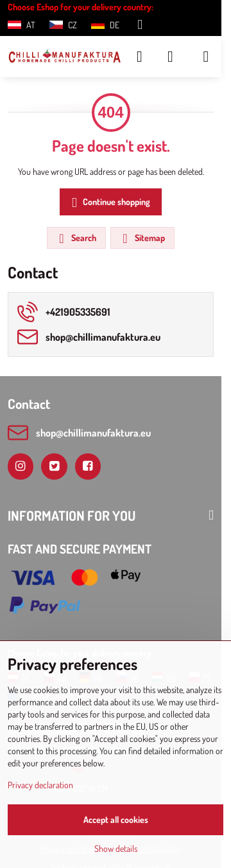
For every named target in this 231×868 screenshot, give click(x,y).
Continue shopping (109, 203)
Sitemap (142, 239)
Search (76, 239)
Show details (116, 848)
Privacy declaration (40, 785)
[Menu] (206, 57)
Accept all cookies (116, 819)
